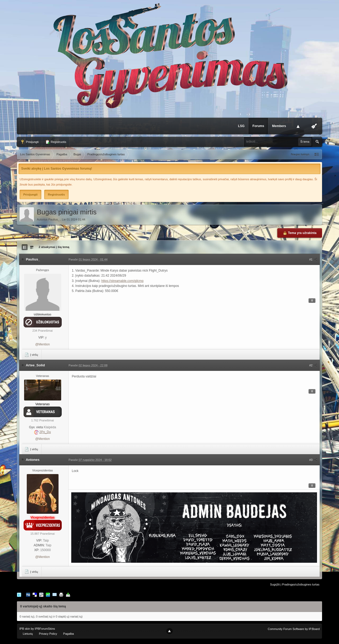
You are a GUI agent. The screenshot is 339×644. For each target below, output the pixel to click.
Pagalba (69, 634)
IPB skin (25, 629)
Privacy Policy (48, 634)
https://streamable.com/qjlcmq (122, 281)
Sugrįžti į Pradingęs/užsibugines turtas (295, 584)
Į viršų (31, 355)
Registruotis (56, 142)
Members (279, 126)
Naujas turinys (300, 154)
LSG (241, 126)
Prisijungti (30, 142)
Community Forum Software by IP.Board (294, 629)
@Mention (43, 344)
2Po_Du (45, 432)
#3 (313, 460)
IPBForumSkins (45, 629)
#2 (313, 365)
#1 (313, 259)
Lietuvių (28, 634)
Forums (258, 126)
